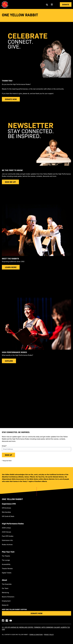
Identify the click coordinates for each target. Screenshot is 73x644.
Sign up (8, 455)
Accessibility (6, 564)
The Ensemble (7, 584)
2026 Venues (6, 532)
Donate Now (37, 613)
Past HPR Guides (8, 536)
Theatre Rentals (7, 569)
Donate (66, 4)
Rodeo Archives (7, 545)
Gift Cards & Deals (8, 516)
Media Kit (5, 605)
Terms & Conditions (36, 635)
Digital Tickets (7, 573)
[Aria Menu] (52, 4)
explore (9, 361)
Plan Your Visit (8, 552)
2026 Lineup (6, 528)
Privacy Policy (49, 635)
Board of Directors (8, 597)
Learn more (11, 267)
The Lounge (6, 560)
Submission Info (7, 540)
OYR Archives (6, 508)
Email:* (4, 446)
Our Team (5, 588)
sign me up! (10, 182)
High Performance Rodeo (13, 524)
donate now (11, 99)
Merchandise (6, 512)
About (4, 580)
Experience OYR (9, 504)
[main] (36, 219)
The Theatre (6, 556)
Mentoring (5, 593)
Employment (6, 601)
